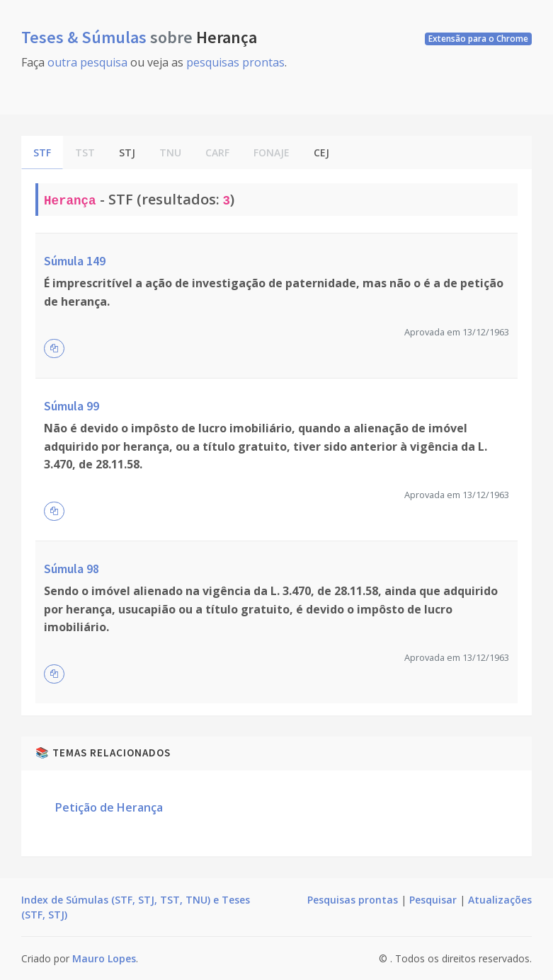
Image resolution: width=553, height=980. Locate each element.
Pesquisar (433, 900)
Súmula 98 (72, 569)
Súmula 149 (75, 261)
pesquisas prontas (235, 62)
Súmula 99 (72, 406)
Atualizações (500, 900)
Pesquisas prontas (353, 900)
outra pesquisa (87, 62)
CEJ (321, 152)
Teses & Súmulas (86, 37)
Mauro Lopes (104, 958)
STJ (127, 152)
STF (42, 152)
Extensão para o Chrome (478, 39)
